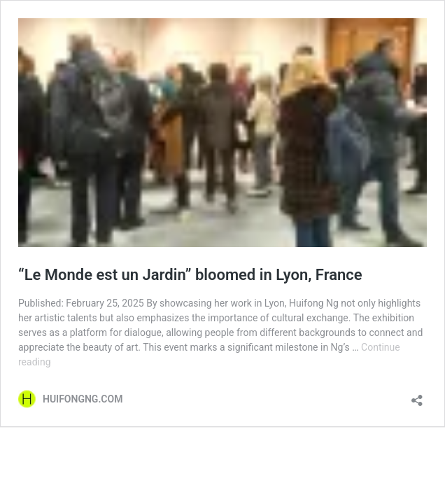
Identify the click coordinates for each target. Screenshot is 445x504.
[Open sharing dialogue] (417, 396)
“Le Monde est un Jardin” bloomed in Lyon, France (190, 275)
